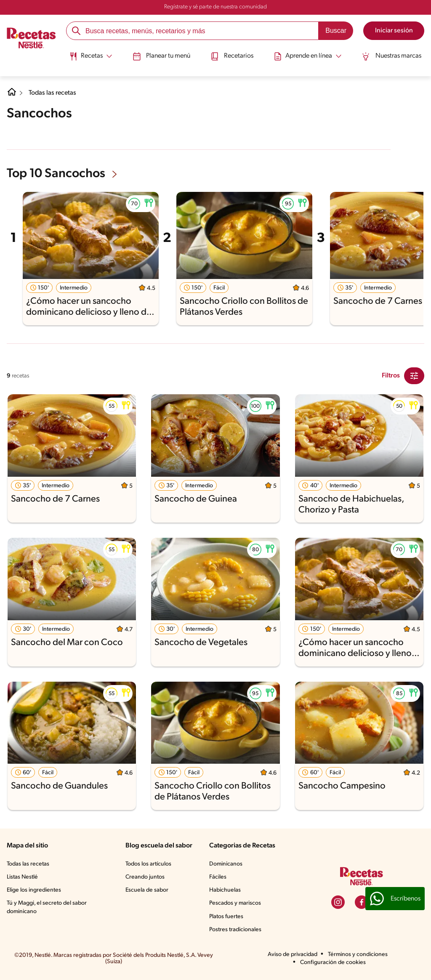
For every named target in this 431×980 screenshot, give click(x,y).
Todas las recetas (53, 93)
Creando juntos (145, 877)
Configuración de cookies (333, 963)
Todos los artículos (148, 864)
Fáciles (218, 877)
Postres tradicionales (235, 930)
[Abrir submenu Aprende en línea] (309, 56)
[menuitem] (89, 59)
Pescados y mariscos (235, 903)
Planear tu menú (161, 56)
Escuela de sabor (147, 890)
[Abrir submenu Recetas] (89, 56)
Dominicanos (226, 864)
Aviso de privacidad (293, 955)
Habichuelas (225, 890)
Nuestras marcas (393, 56)
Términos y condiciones (358, 955)
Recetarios (232, 56)
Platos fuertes (226, 917)
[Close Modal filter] (414, 376)
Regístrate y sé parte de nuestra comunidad (215, 7)
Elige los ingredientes (34, 890)
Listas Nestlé (22, 877)
